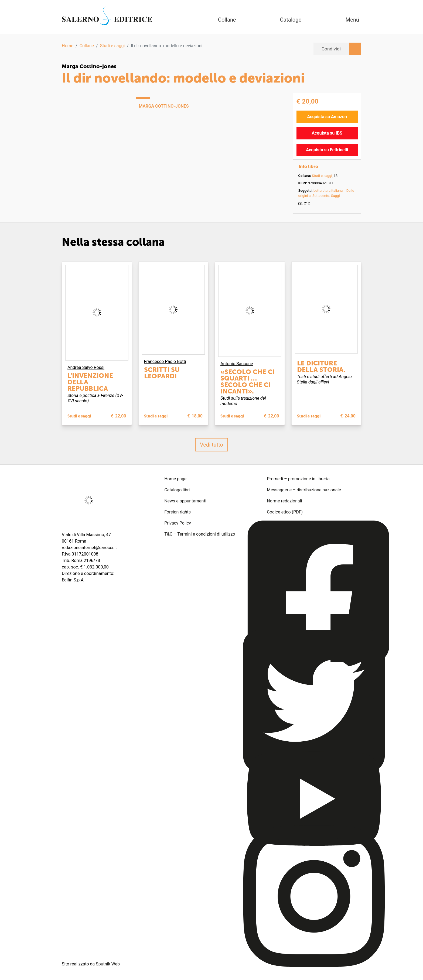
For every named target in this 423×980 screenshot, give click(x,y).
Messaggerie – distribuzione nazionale (304, 490)
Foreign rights (178, 512)
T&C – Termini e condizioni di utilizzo (200, 534)
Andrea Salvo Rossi (86, 367)
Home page (175, 479)
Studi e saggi (112, 46)
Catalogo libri (177, 490)
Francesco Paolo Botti (165, 361)
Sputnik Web (108, 964)
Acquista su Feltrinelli (327, 150)
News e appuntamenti (185, 501)
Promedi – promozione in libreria (298, 479)
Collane (87, 46)
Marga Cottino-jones (89, 66)
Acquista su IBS (327, 133)
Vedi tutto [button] (211, 444)
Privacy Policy (178, 523)
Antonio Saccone (237, 363)
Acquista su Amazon (327, 116)
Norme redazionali (284, 501)
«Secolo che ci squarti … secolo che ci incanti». (248, 381)
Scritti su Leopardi (162, 373)
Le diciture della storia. (321, 366)
